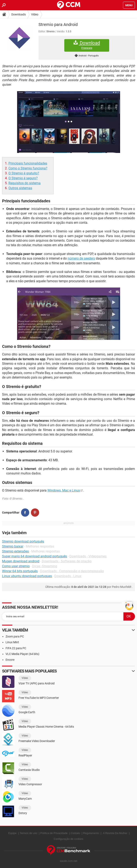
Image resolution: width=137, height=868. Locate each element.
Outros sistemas (20, 188)
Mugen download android (21, 561)
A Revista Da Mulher (115, 833)
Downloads (19, 14)
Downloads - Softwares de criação (67, 561)
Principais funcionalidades (28, 163)
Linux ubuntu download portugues (27, 576)
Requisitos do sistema (25, 183)
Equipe (12, 833)
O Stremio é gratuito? (24, 173)
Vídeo (35, 14)
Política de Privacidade (54, 833)
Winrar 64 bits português (20, 571)
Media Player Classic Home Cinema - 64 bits (46, 727)
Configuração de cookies (68, 839)
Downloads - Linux (68, 576)
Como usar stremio (16, 566)
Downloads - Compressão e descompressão (72, 571)
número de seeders (81, 258)
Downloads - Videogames (88, 556)
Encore (10, 660)
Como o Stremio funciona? (28, 168)
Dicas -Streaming (45, 566)
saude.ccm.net (68, 861)
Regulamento (91, 833)
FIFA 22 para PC (16, 648)
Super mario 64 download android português (35, 556)
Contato (75, 833)
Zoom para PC (15, 636)
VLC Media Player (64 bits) (22, 654)
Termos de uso (28, 833)
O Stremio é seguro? (23, 178)
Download (87, 45)
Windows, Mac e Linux (64, 490)
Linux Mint (12, 642)
